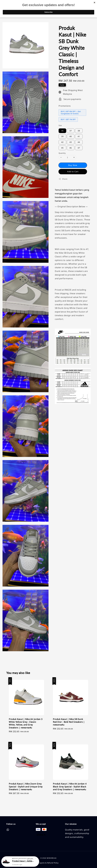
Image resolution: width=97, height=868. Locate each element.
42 (62, 142)
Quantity (62, 153)
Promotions (65, 106)
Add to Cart (73, 171)
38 (79, 131)
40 (71, 136)
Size (60, 125)
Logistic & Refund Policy (48, 863)
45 (62, 148)
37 (71, 131)
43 (71, 142)
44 (79, 142)
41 (79, 136)
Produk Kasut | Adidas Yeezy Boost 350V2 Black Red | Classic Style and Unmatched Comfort (23, 861)
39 (62, 136)
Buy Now (73, 165)
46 (71, 148)
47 (79, 148)
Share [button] (63, 179)
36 (62, 131)
